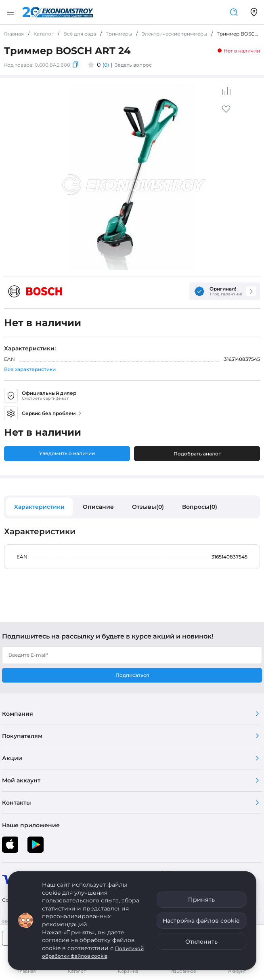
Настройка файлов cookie (201, 921)
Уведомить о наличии (67, 453)
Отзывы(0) (148, 507)
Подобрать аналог (197, 454)
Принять (201, 900)
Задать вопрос (133, 65)
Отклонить (201, 942)
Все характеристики (30, 369)
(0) (106, 65)
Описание (98, 507)
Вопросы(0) (200, 507)
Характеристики (39, 507)
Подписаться (132, 675)
